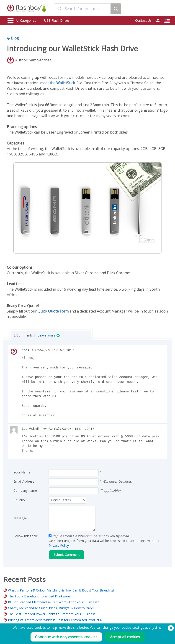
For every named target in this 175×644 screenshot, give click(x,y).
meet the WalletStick (58, 83)
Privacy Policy (59, 545)
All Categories (22, 21)
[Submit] (59, 9)
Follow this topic (26, 536)
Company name (25, 490)
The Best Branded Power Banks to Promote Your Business (52, 614)
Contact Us (143, 20)
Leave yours (49, 335)
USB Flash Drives (57, 20)
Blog (13, 38)
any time (155, 630)
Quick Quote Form (53, 311)
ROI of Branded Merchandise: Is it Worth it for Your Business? (53, 602)
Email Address (24, 481)
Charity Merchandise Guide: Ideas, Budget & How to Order (51, 608)
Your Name (22, 472)
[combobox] (82, 9)
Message (20, 518)
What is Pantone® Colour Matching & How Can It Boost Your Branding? (61, 590)
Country (19, 500)
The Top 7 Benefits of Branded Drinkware (39, 596)
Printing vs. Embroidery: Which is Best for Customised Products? (55, 620)
